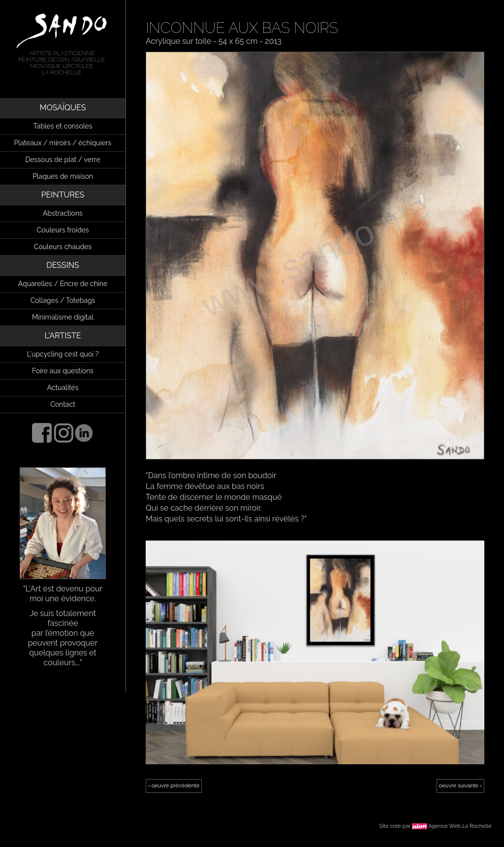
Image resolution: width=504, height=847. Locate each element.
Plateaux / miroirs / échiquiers (63, 143)
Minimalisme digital (63, 317)
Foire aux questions (63, 371)
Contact (63, 404)
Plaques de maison (63, 176)
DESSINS (63, 265)
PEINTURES (63, 195)
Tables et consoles (63, 126)
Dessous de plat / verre (63, 160)
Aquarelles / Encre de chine (63, 284)
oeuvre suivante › (460, 786)
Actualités (63, 388)
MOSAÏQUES (63, 108)
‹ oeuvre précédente (174, 786)
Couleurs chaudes (63, 247)
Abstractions (63, 213)
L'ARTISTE (63, 336)
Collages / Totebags (63, 300)
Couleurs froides (63, 230)
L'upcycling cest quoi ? (63, 354)
